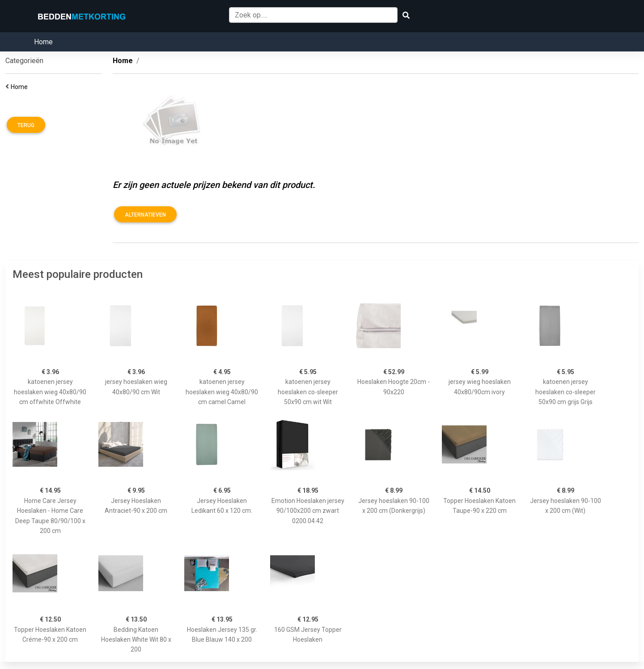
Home (43, 42)
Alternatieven (145, 215)
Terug (26, 125)
